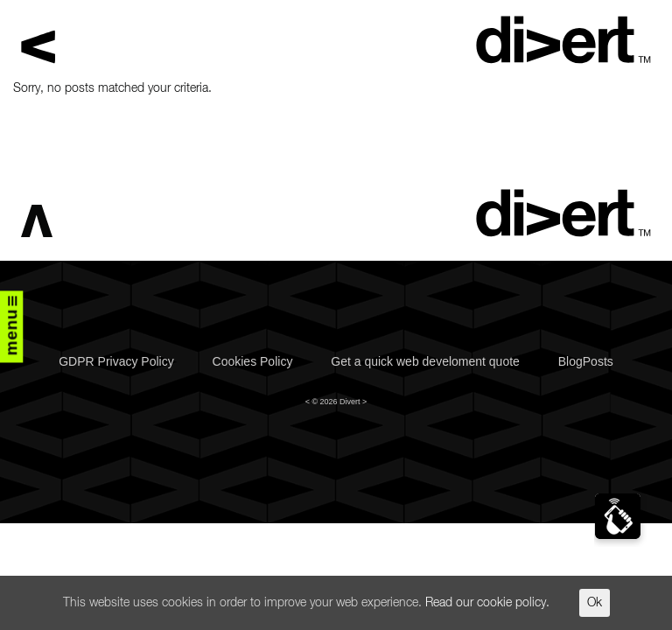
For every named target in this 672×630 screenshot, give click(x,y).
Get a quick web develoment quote (425, 361)
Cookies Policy (253, 361)
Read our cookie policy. (487, 603)
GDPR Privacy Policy (116, 361)
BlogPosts (586, 361)
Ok (595, 603)
